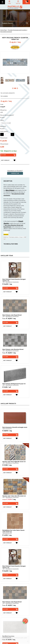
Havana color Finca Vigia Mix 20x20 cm (14, 462)
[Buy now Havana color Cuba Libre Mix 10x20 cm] (10, 503)
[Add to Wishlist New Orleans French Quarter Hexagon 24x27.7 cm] (10, 292)
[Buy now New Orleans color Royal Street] (10, 323)
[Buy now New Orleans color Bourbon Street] (10, 357)
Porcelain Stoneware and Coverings (17, 30)
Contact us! (15, 173)
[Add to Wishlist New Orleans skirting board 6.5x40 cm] (10, 395)
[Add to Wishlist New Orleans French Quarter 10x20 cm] (8, 160)
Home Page (3, 30)
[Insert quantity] (7, 134)
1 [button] (13, 88)
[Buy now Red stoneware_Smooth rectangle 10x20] (10, 435)
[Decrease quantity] (2, 134)
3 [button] (17, 88)
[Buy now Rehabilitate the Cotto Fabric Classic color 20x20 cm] (10, 539)
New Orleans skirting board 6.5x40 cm (14, 384)
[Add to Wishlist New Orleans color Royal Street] (10, 326)
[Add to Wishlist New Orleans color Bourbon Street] (10, 360)
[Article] (6, 123)
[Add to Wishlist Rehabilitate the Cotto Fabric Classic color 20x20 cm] (10, 543)
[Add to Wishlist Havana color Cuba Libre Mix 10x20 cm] (10, 507)
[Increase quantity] (12, 134)
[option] (10, 80)
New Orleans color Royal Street (12, 315)
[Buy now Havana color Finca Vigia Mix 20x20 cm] (10, 469)
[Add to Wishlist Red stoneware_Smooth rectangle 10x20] (10, 438)
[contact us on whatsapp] (25, 621)
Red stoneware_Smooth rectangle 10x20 (15, 427)
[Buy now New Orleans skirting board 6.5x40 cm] (10, 391)
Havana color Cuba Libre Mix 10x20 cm (14, 496)
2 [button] (15, 88)
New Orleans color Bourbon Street (13, 349)
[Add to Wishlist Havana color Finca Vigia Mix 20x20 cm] (10, 473)
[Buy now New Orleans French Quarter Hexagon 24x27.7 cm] (10, 288)
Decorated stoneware (6, 32)
